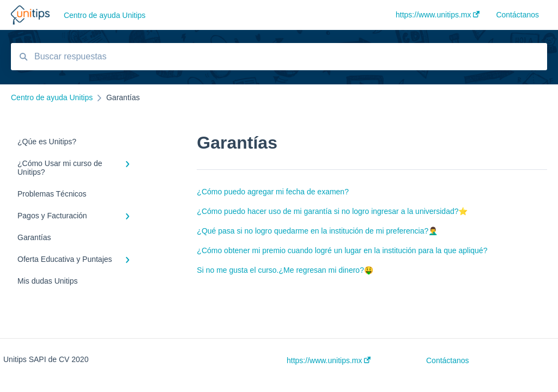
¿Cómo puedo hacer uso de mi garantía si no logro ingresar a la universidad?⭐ (332, 211)
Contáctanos (448, 360)
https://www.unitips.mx (329, 360)
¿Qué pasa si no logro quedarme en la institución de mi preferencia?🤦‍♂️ (317, 231)
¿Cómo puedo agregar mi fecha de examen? (273, 192)
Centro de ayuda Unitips (105, 15)
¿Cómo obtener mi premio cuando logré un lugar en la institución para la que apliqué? (342, 250)
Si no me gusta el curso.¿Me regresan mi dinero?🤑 (285, 270)
